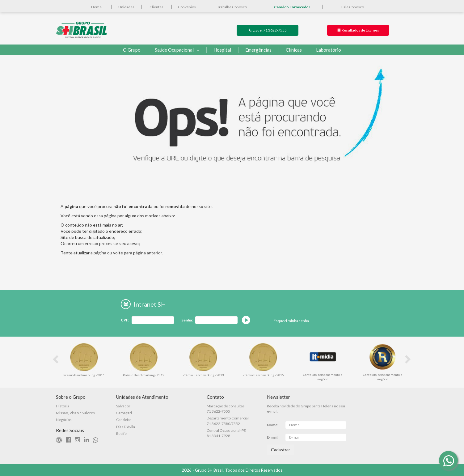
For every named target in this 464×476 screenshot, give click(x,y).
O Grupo (132, 50)
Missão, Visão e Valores (75, 413)
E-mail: (273, 437)
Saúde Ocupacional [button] (173, 50)
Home (96, 7)
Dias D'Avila (126, 427)
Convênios (187, 7)
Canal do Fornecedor (292, 7)
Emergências (255, 50)
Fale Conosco (353, 7)
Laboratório (325, 50)
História (63, 406)
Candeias (124, 420)
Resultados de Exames (358, 30)
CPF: (125, 320)
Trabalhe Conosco (232, 7)
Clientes (156, 7)
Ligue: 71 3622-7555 (268, 30)
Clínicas (290, 50)
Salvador (123, 406)
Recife (121, 433)
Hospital (219, 50)
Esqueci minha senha (291, 321)
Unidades (126, 7)
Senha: (187, 320)
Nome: (273, 425)
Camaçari (124, 413)
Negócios (64, 420)
